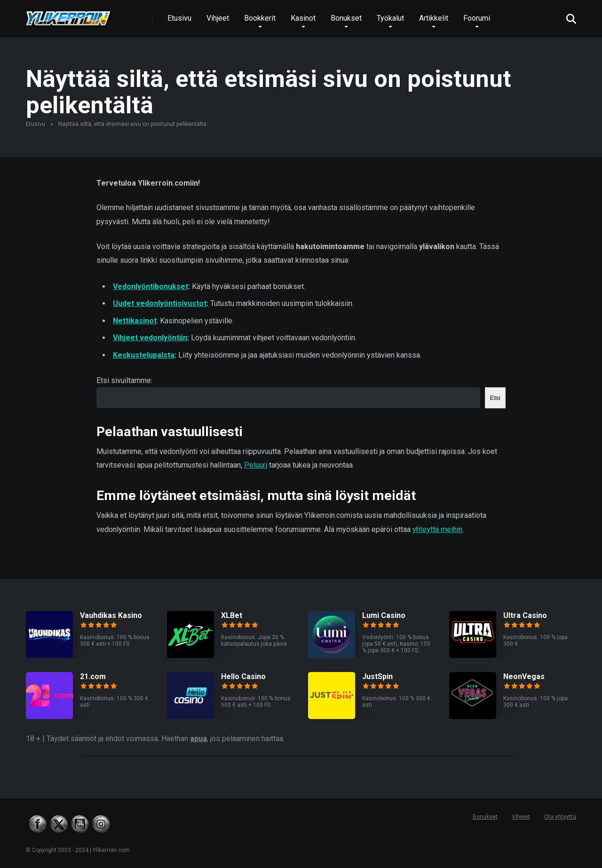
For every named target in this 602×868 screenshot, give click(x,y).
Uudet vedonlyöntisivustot (160, 303)
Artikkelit (434, 18)
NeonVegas (524, 676)
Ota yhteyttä (560, 817)
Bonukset (346, 18)
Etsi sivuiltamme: (124, 380)
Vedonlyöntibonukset (150, 286)
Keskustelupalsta (144, 355)
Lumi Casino (384, 615)
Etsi (495, 398)
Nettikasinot (135, 321)
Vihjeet (218, 18)
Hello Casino (243, 676)
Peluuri (256, 465)
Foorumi (477, 18)
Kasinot (303, 18)
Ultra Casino (525, 615)
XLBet (232, 615)
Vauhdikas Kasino (111, 615)
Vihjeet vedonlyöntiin (150, 338)
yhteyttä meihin (437, 529)
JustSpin (377, 676)
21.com (93, 676)
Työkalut (390, 18)
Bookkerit (260, 18)
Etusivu (179, 18)
